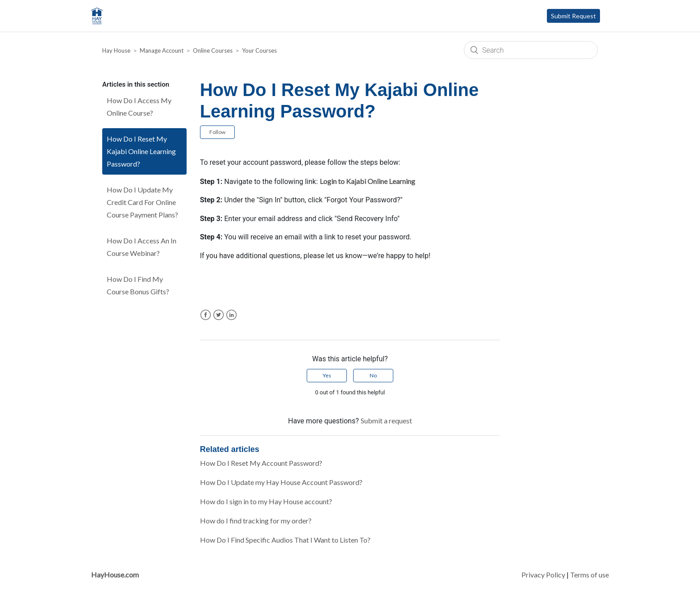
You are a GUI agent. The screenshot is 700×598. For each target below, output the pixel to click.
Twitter (219, 315)
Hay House (116, 50)
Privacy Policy (543, 575)
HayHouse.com (115, 575)
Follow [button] (217, 132)
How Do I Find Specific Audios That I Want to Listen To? (285, 540)
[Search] (531, 50)
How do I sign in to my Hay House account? (266, 501)
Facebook (206, 315)
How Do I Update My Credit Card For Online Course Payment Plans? (142, 202)
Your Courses (259, 50)
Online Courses (213, 50)
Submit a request (386, 420)
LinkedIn (231, 315)
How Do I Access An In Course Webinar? (142, 247)
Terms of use (590, 575)
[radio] (327, 376)
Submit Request (573, 16)
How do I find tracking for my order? (256, 521)
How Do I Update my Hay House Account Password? (281, 482)
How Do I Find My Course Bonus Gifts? (138, 285)
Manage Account (162, 50)
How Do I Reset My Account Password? (261, 463)
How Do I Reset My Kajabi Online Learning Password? (141, 151)
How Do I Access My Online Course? (139, 107)
